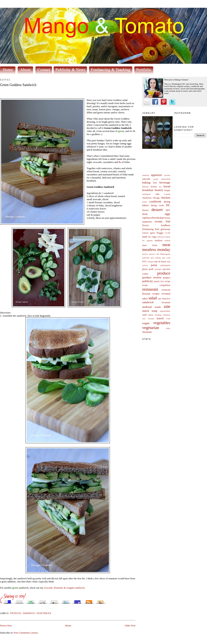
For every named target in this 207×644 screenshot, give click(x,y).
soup (154, 311)
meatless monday (156, 249)
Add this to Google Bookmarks (54, 601)
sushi (145, 315)
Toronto (151, 319)
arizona (167, 175)
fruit (157, 229)
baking (146, 182)
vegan (146, 323)
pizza (145, 269)
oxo (169, 262)
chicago (156, 198)
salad (153, 298)
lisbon (168, 237)
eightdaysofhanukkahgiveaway (156, 218)
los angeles (147, 241)
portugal (158, 269)
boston (154, 187)
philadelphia (165, 265)
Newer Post (6, 625)
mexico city (154, 254)
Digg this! (19, 601)
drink (145, 214)
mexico (145, 254)
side (167, 306)
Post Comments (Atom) (26, 633)
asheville (146, 179)
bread (167, 186)
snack (146, 311)
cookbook (155, 201)
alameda (146, 175)
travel (160, 318)
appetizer (156, 175)
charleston (147, 198)
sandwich (148, 302)
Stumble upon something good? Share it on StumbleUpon (31, 601)
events (159, 221)
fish (168, 221)
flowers (146, 225)
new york (166, 258)
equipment (147, 222)
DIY (168, 210)
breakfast (148, 190)
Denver (145, 210)
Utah (168, 319)
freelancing (148, 229)
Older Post (130, 625)
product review (152, 277)
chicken (166, 198)
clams (145, 202)
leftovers (161, 237)
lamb (145, 237)
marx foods (150, 245)
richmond (166, 290)
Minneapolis (165, 254)
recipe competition (156, 285)
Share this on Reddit (43, 601)
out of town (160, 261)
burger (167, 190)
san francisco (164, 299)
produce (164, 273)
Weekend (147, 332)
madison (159, 241)
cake (157, 194)
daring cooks (157, 205)
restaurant (150, 289)
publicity (148, 281)
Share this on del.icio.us (8, 601)
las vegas (152, 237)
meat (166, 245)
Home (68, 625)
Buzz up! (101, 601)
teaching (158, 315)
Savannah (166, 303)
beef (155, 183)
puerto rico (159, 281)
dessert (157, 210)
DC (168, 205)
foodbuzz (166, 225)
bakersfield (166, 179)
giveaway (165, 229)
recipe (167, 281)
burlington (146, 194)
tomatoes (167, 315)
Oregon (151, 262)
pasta (154, 265)
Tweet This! (66, 601)
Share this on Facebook (77, 601)
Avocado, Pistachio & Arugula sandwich (64, 588)
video (168, 328)
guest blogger (157, 233)
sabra (145, 298)
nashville (146, 258)
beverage (165, 182)
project (167, 278)
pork (151, 269)
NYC (145, 262)
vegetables (162, 323)
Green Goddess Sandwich (18, 85)
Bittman (145, 187)
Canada (167, 194)
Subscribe (89, 601)
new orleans (156, 258)
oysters (145, 265)
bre (160, 187)
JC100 (168, 233)
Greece (145, 233)
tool (144, 319)
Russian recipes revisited (156, 294)
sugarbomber (165, 311)
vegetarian (151, 328)
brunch (159, 190)
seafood (147, 307)
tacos (151, 315)
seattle (158, 307)
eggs (167, 214)
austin (156, 179)
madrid (167, 241)
